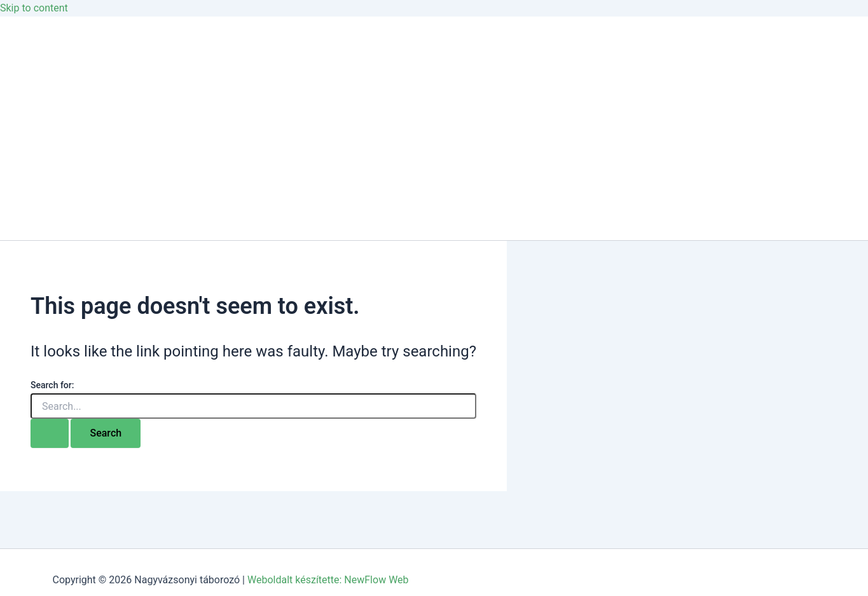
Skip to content (34, 8)
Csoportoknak (57, 153)
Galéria (41, 103)
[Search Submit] (50, 433)
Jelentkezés (52, 204)
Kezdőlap (46, 52)
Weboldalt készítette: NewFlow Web (328, 580)
